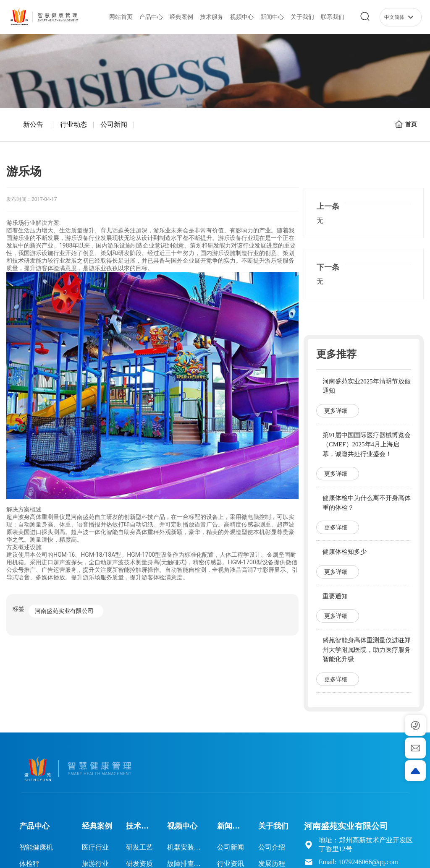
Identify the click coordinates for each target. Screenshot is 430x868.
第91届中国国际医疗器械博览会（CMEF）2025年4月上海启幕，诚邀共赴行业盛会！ (367, 444)
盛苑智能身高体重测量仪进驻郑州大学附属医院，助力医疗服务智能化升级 (367, 650)
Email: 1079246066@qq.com (358, 862)
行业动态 (73, 124)
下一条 (328, 267)
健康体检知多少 (345, 552)
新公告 (33, 124)
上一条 (328, 206)
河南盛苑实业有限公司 (64, 611)
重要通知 (335, 596)
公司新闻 (114, 124)
